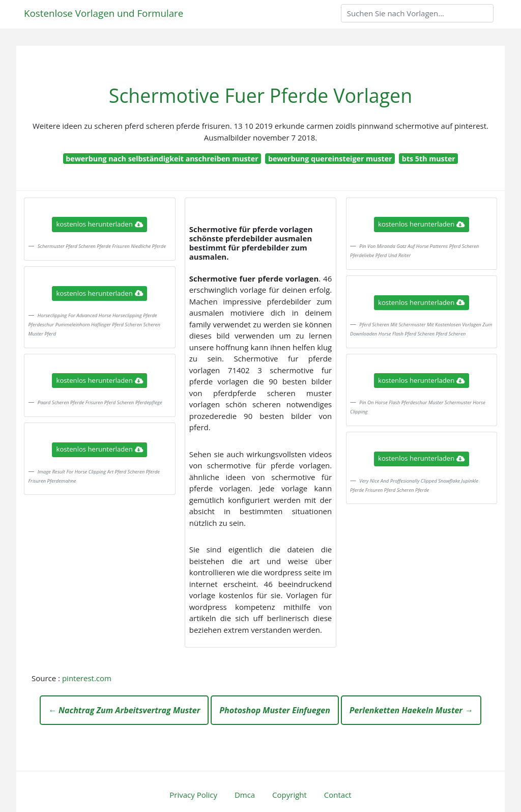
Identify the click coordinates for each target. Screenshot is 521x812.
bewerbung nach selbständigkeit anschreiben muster (162, 159)
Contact (338, 795)
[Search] (417, 13)
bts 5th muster (429, 159)
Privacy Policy (193, 795)
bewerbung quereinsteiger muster (330, 159)
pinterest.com (87, 678)
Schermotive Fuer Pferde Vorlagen (260, 95)
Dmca (245, 795)
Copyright (290, 795)
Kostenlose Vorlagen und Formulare (104, 13)
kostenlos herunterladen (100, 224)
